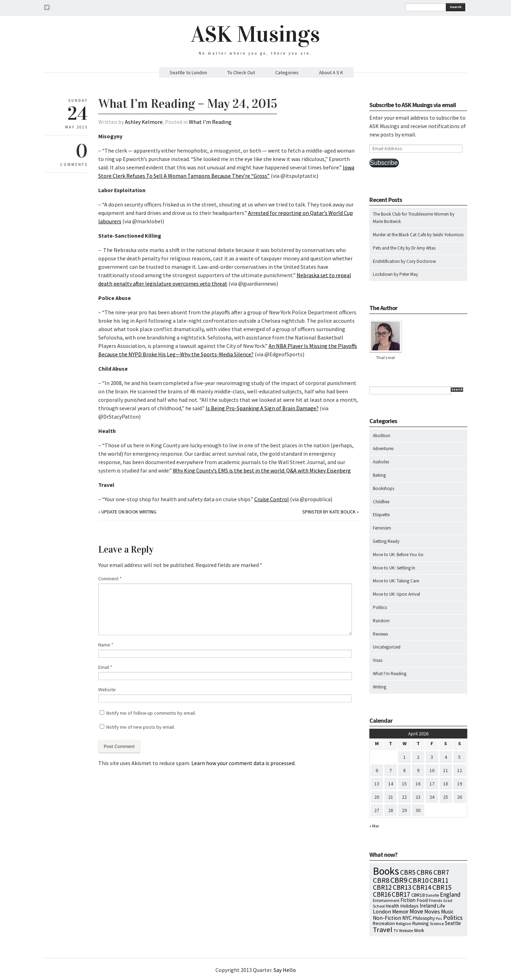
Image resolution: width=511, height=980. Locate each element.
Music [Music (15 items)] (447, 912)
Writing (379, 687)
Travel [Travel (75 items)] (383, 930)
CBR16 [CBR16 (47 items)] (382, 894)
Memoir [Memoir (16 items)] (400, 912)
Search (456, 7)
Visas (378, 660)
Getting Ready (386, 541)
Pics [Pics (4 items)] (439, 919)
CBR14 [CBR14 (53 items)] (422, 887)
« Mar (374, 826)
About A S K (331, 72)
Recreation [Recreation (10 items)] (384, 923)
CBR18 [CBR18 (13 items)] (418, 895)
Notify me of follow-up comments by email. (151, 713)
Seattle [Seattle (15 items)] (453, 923)
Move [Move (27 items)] (416, 911)
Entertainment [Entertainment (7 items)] (386, 900)
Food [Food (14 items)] (422, 900)
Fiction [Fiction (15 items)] (408, 900)
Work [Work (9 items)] (419, 930)
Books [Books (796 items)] (386, 871)
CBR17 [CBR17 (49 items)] (401, 894)
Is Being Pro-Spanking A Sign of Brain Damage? (262, 408)
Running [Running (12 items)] (421, 923)
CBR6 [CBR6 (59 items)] (424, 872)
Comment (110, 579)
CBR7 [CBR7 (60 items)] (441, 872)
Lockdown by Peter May (395, 274)
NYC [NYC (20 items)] (407, 918)
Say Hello (285, 970)
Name (106, 645)
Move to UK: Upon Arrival (396, 594)
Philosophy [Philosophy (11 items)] (424, 918)
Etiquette (381, 515)
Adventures (383, 449)
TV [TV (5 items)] (396, 931)
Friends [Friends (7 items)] (435, 900)
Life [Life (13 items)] (441, 906)
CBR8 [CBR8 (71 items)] (381, 880)
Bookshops (384, 488)
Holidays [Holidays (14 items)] (409, 906)
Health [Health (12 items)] (392, 906)
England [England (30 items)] (450, 895)
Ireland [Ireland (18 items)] (428, 906)
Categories (287, 72)
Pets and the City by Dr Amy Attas (404, 248)
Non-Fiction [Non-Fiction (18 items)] (387, 918)
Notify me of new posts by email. (141, 727)
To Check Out (241, 72)
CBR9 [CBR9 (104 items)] (399, 880)
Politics (380, 607)
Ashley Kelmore (144, 122)
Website (107, 689)
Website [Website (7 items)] (406, 930)
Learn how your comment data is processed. (243, 763)
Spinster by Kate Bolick (329, 512)
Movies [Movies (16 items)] (432, 912)
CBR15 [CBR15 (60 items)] (442, 887)
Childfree (381, 502)
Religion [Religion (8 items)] (404, 923)
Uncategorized (387, 647)
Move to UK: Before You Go (398, 555)
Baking (379, 475)
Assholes (381, 462)
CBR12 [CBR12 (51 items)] (382, 887)
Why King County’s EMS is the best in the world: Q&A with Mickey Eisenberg (262, 470)
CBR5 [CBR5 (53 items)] (408, 872)
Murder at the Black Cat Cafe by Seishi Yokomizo (418, 235)
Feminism (382, 528)
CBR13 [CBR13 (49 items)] (402, 887)
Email (105, 667)
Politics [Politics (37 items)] (453, 918)
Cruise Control (272, 499)
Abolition (382, 436)
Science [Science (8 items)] (437, 923)
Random (381, 621)
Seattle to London (188, 72)
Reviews (380, 634)
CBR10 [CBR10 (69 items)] (418, 880)
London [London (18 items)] (382, 912)
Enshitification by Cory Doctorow (404, 261)
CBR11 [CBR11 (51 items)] (439, 880)
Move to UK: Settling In (394, 568)
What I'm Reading (210, 122)
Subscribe (384, 163)
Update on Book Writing (129, 512)
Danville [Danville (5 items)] (432, 895)
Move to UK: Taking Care (396, 581)
